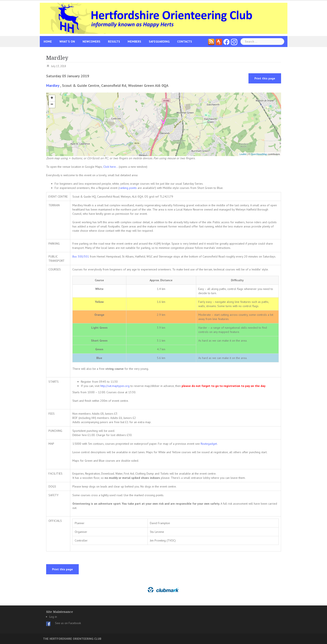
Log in (53, 617)
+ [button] (52, 98)
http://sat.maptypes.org (115, 386)
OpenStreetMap (259, 154)
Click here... (111, 167)
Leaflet (243, 154)
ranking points (128, 188)
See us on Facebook (68, 623)
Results (114, 42)
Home (48, 42)
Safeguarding (159, 42)
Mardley (53, 85)
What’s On (67, 42)
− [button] (52, 105)
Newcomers (91, 42)
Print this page (265, 78)
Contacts (185, 42)
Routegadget (209, 444)
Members (134, 42)
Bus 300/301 (81, 256)
